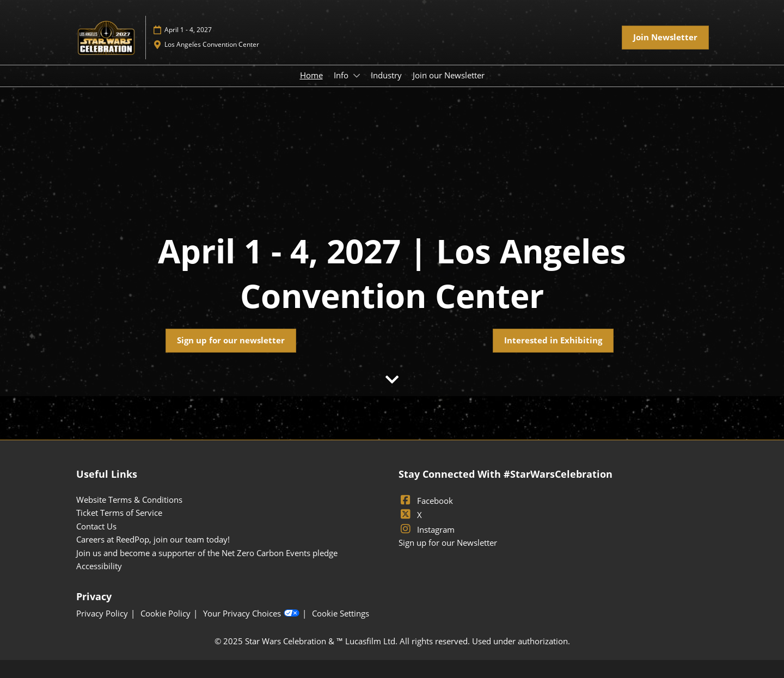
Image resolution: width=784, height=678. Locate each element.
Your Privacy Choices (251, 614)
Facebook (426, 501)
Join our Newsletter (449, 75)
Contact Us (96, 526)
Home (311, 75)
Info (342, 75)
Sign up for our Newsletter (448, 543)
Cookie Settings (341, 614)
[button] (665, 38)
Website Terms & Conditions (129, 500)
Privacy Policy (102, 614)
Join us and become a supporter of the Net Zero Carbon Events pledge (207, 553)
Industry (386, 75)
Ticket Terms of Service (119, 513)
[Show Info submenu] (357, 76)
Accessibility (99, 566)
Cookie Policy (166, 614)
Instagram (427, 529)
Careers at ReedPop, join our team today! (153, 539)
